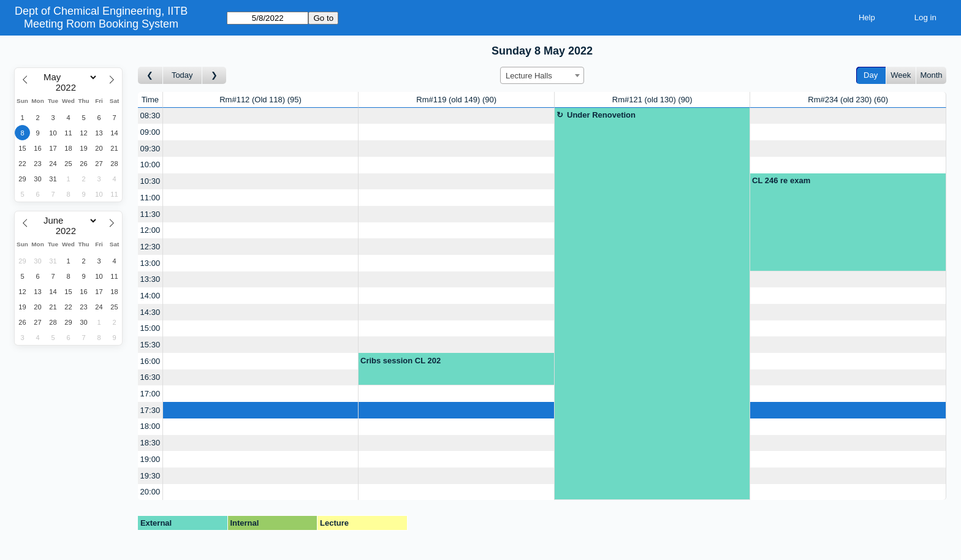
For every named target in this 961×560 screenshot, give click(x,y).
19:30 (150, 476)
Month (931, 75)
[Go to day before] (150, 76)
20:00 (150, 492)
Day (871, 75)
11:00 (150, 198)
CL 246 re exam (781, 180)
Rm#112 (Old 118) (260, 100)
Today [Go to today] (182, 75)
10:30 (150, 181)
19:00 (150, 459)
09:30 (150, 149)
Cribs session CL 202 (401, 361)
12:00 (150, 230)
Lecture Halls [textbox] (529, 76)
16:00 (150, 361)
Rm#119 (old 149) (456, 100)
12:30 (150, 247)
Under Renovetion (601, 115)
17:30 (150, 410)
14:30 (150, 312)
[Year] (69, 88)
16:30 (150, 377)
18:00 (150, 426)
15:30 (150, 345)
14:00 (150, 296)
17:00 (150, 394)
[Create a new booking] (261, 116)
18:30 (150, 443)
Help (867, 17)
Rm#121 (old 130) (652, 100)
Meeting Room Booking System (101, 24)
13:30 (150, 279)
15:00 (150, 328)
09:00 (150, 132)
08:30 (150, 115)
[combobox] (542, 75)
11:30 (150, 214)
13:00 (150, 263)
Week (901, 75)
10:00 (150, 165)
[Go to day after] (215, 76)
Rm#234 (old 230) (848, 100)
